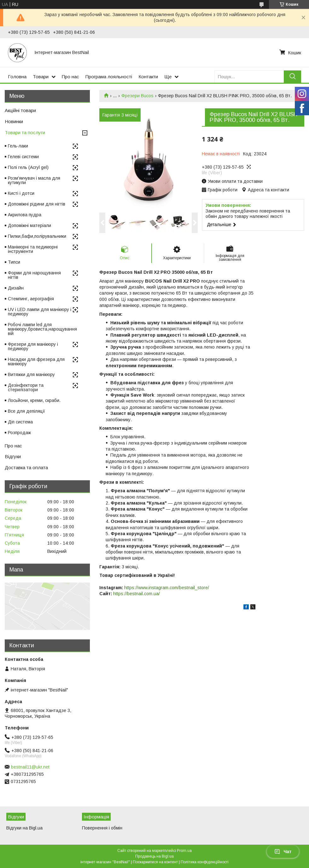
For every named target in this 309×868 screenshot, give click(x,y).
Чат (283, 852)
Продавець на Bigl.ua (154, 856)
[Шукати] (292, 77)
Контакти (148, 77)
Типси (14, 262)
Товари (41, 77)
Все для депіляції (26, 411)
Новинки (14, 121)
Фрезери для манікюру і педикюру (33, 346)
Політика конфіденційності (205, 862)
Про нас (70, 77)
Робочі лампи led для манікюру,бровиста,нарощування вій (42, 329)
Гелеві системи (23, 157)
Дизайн (16, 288)
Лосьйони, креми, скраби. (34, 400)
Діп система (20, 422)
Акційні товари (20, 110)
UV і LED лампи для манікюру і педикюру (40, 312)
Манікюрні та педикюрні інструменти (33, 249)
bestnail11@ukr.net (30, 767)
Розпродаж (19, 433)
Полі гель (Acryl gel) (28, 167)
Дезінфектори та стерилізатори (26, 387)
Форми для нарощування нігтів (34, 275)
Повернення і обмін (102, 828)
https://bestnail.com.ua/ (137, 594)
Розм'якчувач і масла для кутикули (34, 180)
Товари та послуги (25, 132)
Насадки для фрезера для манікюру (36, 362)
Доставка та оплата (26, 467)
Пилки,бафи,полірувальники (37, 236)
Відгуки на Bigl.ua (24, 828)
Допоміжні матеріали (29, 225)
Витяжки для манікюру (31, 374)
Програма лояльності (109, 77)
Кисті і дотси (21, 193)
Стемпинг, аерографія (31, 299)
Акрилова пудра (25, 215)
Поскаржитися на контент (155, 862)
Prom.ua (184, 851)
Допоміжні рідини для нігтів (37, 204)
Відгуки (13, 456)
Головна (17, 77)
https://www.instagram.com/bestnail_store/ (167, 588)
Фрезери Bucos (137, 96)
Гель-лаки (18, 146)
